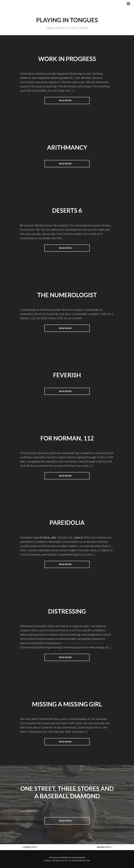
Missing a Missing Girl (67, 704)
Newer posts (105, 847)
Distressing (67, 611)
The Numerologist (67, 295)
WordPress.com (81, 861)
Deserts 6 (67, 210)
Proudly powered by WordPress (67, 858)
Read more (72, 101)
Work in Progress (67, 59)
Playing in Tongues (67, 20)
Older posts (29, 847)
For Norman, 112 (67, 438)
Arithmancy (67, 147)
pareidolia (67, 523)
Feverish (67, 375)
